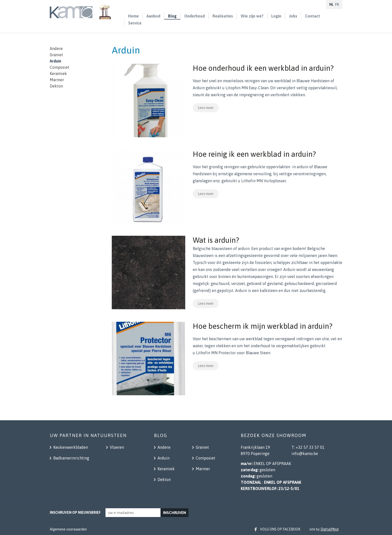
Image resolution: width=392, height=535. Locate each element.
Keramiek (58, 73)
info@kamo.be (305, 453)
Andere (56, 48)
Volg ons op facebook (280, 529)
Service (135, 23)
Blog (172, 16)
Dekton (56, 86)
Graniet (56, 55)
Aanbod (153, 16)
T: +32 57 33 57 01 (308, 447)
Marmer (57, 80)
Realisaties (223, 16)
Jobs (293, 16)
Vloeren (116, 447)
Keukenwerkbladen (70, 447)
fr (337, 4)
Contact (312, 16)
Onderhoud (194, 16)
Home (133, 16)
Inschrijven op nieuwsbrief (75, 512)
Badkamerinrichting (71, 458)
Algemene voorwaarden (68, 529)
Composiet (59, 67)
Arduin (55, 61)
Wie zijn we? (252, 16)
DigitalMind (329, 529)
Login (276, 16)
